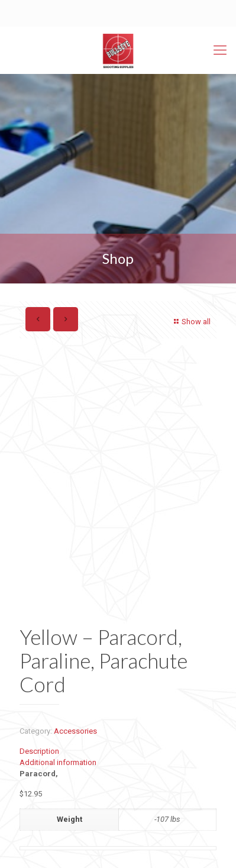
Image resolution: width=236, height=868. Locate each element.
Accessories (75, 731)
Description (39, 751)
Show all (191, 322)
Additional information (58, 762)
